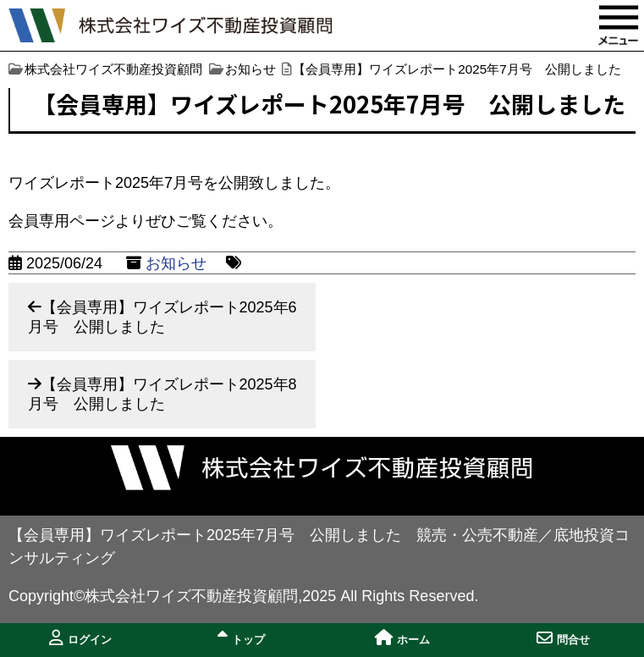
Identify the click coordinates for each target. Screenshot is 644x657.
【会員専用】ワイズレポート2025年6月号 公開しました (162, 317)
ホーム (402, 638)
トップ (241, 638)
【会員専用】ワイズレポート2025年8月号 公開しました (162, 394)
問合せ (563, 638)
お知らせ (176, 263)
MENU (619, 25)
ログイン (80, 638)
